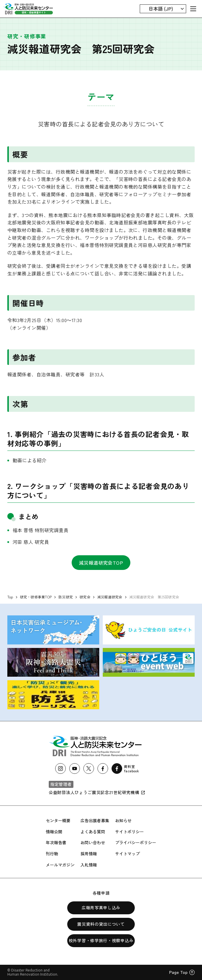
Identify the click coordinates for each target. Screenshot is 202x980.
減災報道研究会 (110, 597)
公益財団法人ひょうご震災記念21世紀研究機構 (97, 792)
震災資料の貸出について (101, 924)
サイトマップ (127, 854)
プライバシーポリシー (136, 842)
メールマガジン (60, 865)
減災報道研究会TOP (101, 563)
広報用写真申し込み (101, 908)
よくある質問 (93, 832)
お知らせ (123, 820)
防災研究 (66, 597)
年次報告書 (56, 842)
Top (10, 597)
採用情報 (89, 854)
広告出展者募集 (95, 820)
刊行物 (52, 854)
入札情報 (89, 865)
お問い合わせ (93, 842)
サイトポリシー (129, 832)
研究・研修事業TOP (36, 597)
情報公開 (54, 832)
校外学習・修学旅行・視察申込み (101, 940)
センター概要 (58, 820)
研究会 (85, 597)
